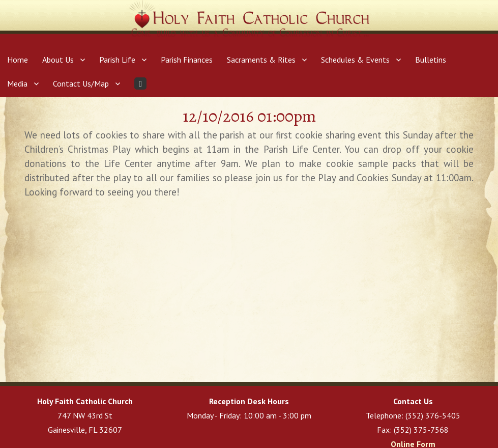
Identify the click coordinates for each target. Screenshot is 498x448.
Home (18, 60)
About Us (58, 60)
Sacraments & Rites (261, 60)
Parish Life (117, 60)
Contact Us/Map (81, 83)
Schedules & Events (355, 60)
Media (17, 83)
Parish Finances (187, 60)
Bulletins (431, 60)
